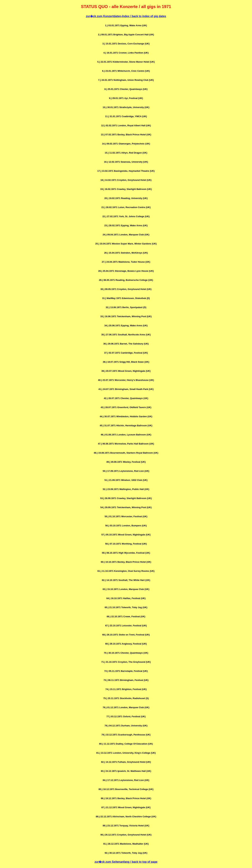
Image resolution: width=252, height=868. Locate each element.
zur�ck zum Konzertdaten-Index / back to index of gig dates (126, 16)
